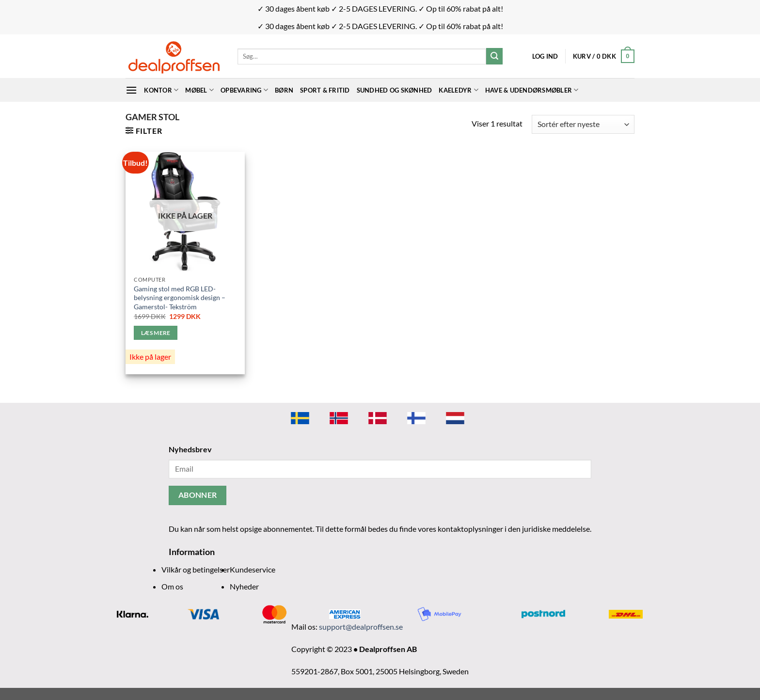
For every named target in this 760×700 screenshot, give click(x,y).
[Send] (494, 56)
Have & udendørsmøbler (532, 90)
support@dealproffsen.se (361, 627)
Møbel (199, 90)
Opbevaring (244, 90)
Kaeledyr (459, 90)
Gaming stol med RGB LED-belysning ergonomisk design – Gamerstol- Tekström (180, 298)
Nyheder (244, 586)
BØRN (284, 90)
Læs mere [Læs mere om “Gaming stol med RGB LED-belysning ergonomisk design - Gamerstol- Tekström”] (156, 333)
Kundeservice (253, 569)
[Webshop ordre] (583, 124)
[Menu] (131, 90)
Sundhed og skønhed (395, 90)
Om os (172, 586)
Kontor (161, 90)
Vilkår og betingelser (196, 569)
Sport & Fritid (325, 90)
